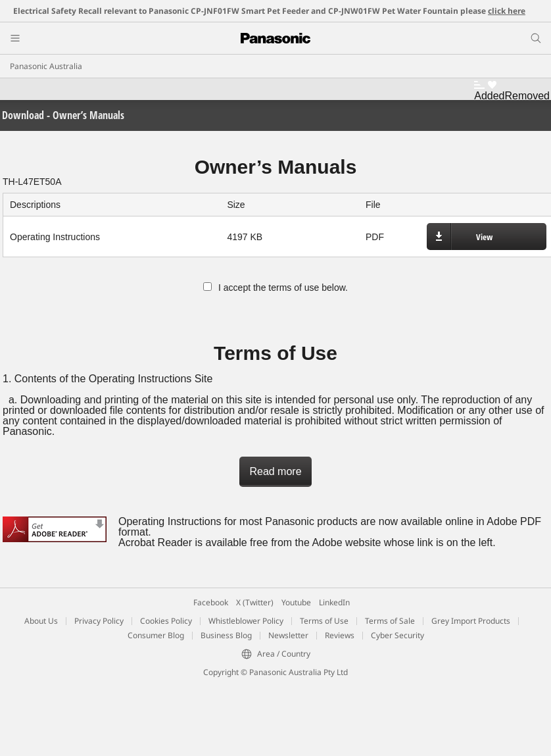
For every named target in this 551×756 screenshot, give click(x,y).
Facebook (211, 602)
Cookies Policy (166, 621)
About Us (41, 621)
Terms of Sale (390, 621)
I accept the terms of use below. (275, 288)
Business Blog (226, 635)
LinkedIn (334, 602)
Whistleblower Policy (246, 621)
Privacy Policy (99, 621)
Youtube (296, 602)
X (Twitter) (255, 602)
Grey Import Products (471, 621)
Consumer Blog (156, 635)
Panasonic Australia (46, 66)
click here (507, 11)
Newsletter (288, 635)
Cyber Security (397, 635)
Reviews (340, 635)
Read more (275, 471)
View (484, 237)
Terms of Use (324, 621)
